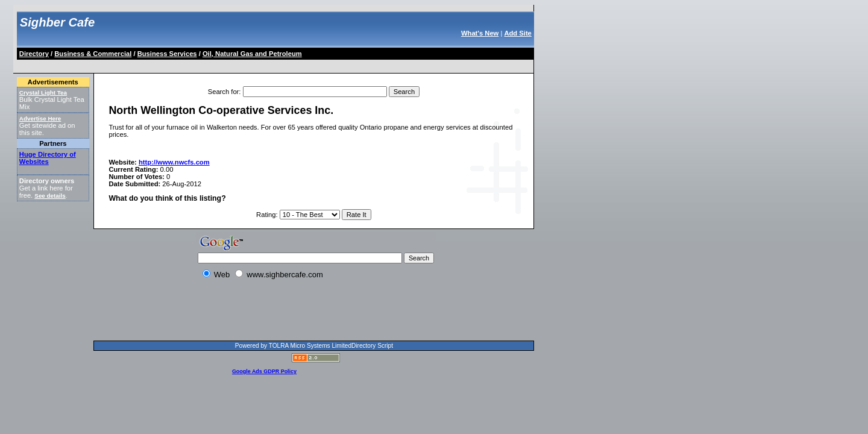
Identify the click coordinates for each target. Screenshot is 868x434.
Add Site (517, 33)
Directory (34, 54)
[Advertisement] (237, 64)
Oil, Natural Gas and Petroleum (252, 54)
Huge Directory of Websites (48, 158)
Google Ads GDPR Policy (264, 371)
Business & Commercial (93, 54)
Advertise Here (40, 118)
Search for (224, 92)
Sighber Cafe (57, 22)
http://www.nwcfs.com (174, 162)
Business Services (167, 54)
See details (50, 196)
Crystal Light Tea (43, 93)
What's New (480, 33)
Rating (266, 215)
